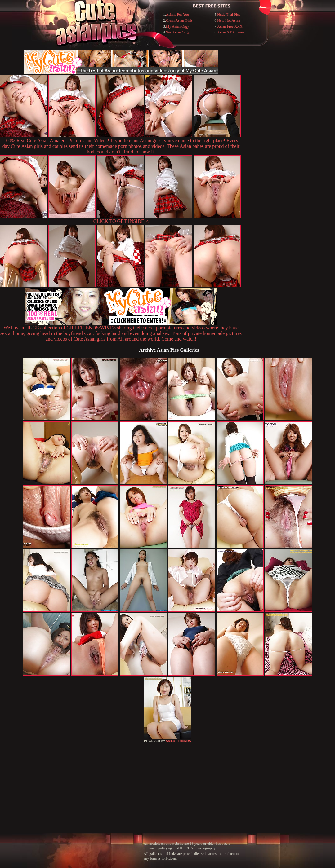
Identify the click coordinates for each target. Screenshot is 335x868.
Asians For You (177, 15)
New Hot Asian (229, 20)
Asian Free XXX (230, 26)
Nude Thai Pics (229, 15)
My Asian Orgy (177, 26)
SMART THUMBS (179, 741)
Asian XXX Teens (231, 32)
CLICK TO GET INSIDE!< (121, 221)
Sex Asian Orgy (178, 32)
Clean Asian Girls (179, 20)
